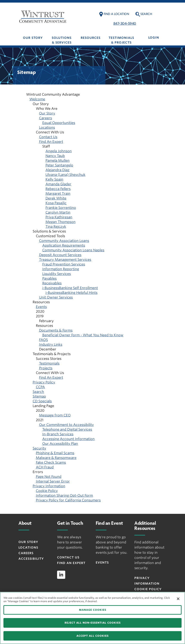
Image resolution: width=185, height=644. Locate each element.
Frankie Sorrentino (61, 208)
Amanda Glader (58, 184)
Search (38, 392)
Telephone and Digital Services (67, 429)
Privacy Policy (44, 382)
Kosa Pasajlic (56, 203)
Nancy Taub (55, 156)
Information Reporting (61, 269)
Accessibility (31, 559)
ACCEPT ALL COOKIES (92, 636)
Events (41, 307)
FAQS (43, 340)
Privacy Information (49, 486)
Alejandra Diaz (58, 170)
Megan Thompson (61, 222)
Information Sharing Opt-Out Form (64, 495)
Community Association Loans (64, 241)
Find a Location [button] (116, 14)
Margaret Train (58, 194)
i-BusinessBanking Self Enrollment (70, 288)
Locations (47, 127)
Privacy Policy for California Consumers (68, 500)
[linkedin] (61, 575)
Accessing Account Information (68, 439)
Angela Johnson (59, 151)
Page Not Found (49, 477)
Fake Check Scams (51, 462)
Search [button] (146, 14)
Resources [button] (91, 38)
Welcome (37, 99)
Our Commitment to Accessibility (66, 425)
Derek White (56, 198)
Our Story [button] (33, 38)
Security (39, 448)
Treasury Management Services (65, 260)
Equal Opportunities (59, 123)
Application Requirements (64, 245)
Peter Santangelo (59, 165)
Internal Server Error (53, 481)
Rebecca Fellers (58, 189)
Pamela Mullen (58, 161)
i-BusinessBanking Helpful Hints (71, 293)
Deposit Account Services (60, 255)
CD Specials (42, 401)
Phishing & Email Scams (55, 453)
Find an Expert (71, 563)
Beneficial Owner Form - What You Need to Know (83, 335)
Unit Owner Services (56, 297)
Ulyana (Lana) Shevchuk (65, 175)
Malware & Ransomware (56, 458)
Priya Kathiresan (59, 217)
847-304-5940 (125, 23)
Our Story (47, 113)
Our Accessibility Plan (60, 444)
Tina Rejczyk (56, 227)
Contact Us (48, 137)
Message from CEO (55, 415)
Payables (49, 278)
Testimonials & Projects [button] (121, 40)
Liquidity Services (57, 274)
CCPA (40, 387)
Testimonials (49, 363)
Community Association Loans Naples (73, 250)
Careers (45, 118)
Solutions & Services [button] (62, 40)
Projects (46, 368)
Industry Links (51, 345)
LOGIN (154, 38)
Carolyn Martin (58, 212)
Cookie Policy (47, 491)
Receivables (52, 283)
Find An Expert (51, 142)
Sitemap (39, 396)
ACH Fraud (45, 467)
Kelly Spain (54, 179)
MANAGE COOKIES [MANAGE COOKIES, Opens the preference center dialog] (93, 610)
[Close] (178, 599)
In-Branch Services (58, 434)
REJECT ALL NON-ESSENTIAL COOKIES (93, 623)
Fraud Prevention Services (64, 264)
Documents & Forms (56, 330)
